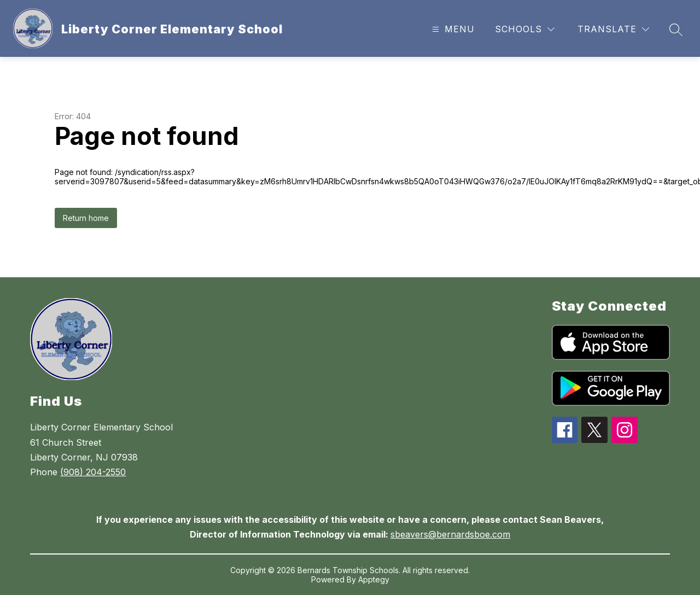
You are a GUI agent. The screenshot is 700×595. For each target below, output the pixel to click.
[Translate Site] (613, 29)
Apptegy (374, 579)
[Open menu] (452, 29)
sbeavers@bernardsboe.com (450, 534)
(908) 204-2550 (93, 472)
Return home (86, 218)
